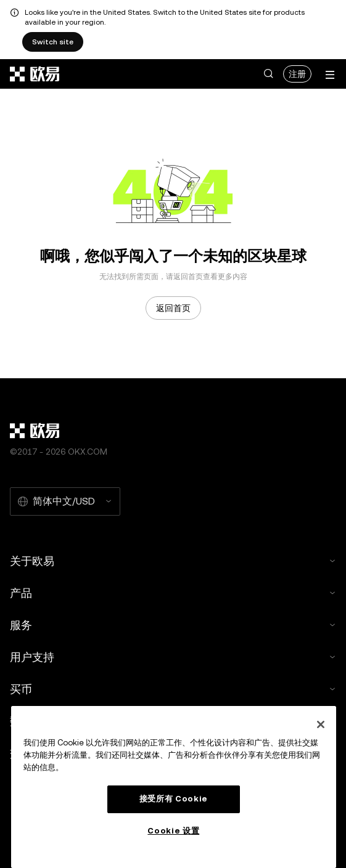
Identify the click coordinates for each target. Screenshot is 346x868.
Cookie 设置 (173, 831)
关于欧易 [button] (173, 561)
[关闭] (321, 724)
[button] (268, 74)
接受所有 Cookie (174, 799)
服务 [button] (173, 625)
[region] (174, 787)
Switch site (53, 42)
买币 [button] (173, 689)
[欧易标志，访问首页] (35, 74)
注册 (297, 74)
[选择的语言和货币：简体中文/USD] (65, 501)
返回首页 (173, 308)
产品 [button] (173, 593)
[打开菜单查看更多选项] (330, 75)
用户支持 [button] (173, 657)
